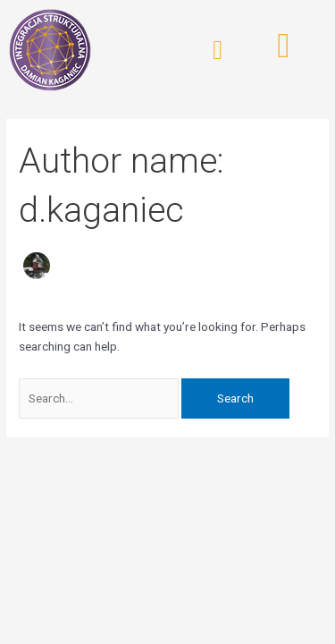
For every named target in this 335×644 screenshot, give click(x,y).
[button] (218, 51)
